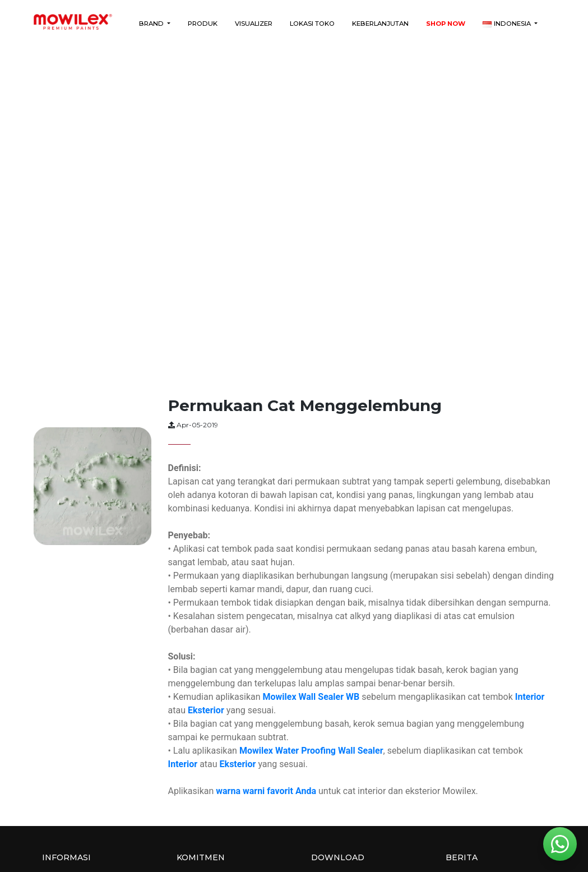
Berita (462, 857)
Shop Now (446, 24)
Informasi (66, 857)
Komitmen (201, 857)
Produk (203, 24)
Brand (152, 24)
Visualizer (254, 24)
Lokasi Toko (312, 24)
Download (338, 857)
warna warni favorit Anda (266, 791)
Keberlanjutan (380, 24)
